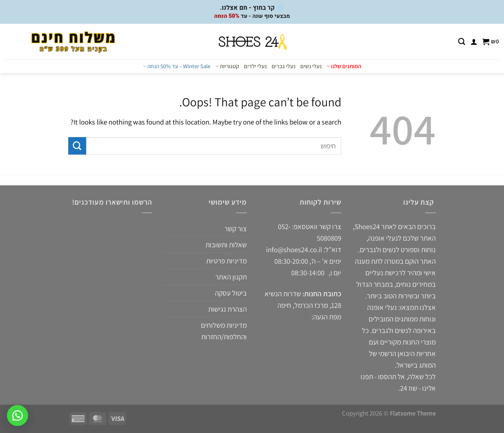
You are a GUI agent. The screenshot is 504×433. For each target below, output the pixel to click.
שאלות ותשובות (226, 245)
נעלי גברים (283, 66)
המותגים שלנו (344, 66)
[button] (17, 416)
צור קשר (236, 229)
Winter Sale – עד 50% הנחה (177, 66)
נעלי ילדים (255, 66)
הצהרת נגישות (227, 309)
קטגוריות (227, 66)
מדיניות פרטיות (226, 261)
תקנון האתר (231, 277)
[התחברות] (474, 42)
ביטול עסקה (231, 293)
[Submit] (77, 146)
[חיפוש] (462, 42)
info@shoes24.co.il (295, 250)
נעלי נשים (311, 66)
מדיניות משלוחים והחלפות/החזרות (224, 331)
